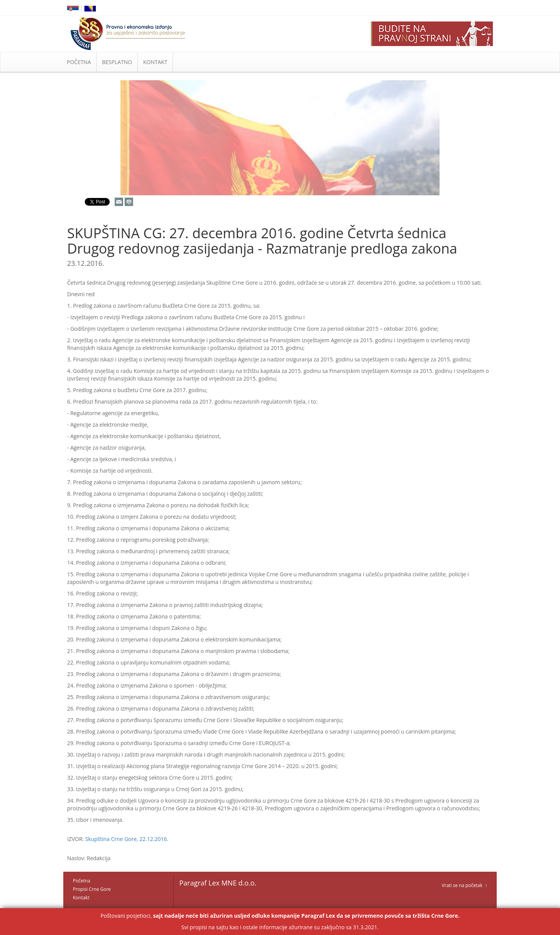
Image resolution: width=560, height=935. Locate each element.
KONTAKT (155, 62)
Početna (82, 881)
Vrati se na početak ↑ (464, 885)
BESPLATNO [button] (117, 62)
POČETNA (79, 62)
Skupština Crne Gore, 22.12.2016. (127, 839)
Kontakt (81, 898)
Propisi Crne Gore (92, 889)
